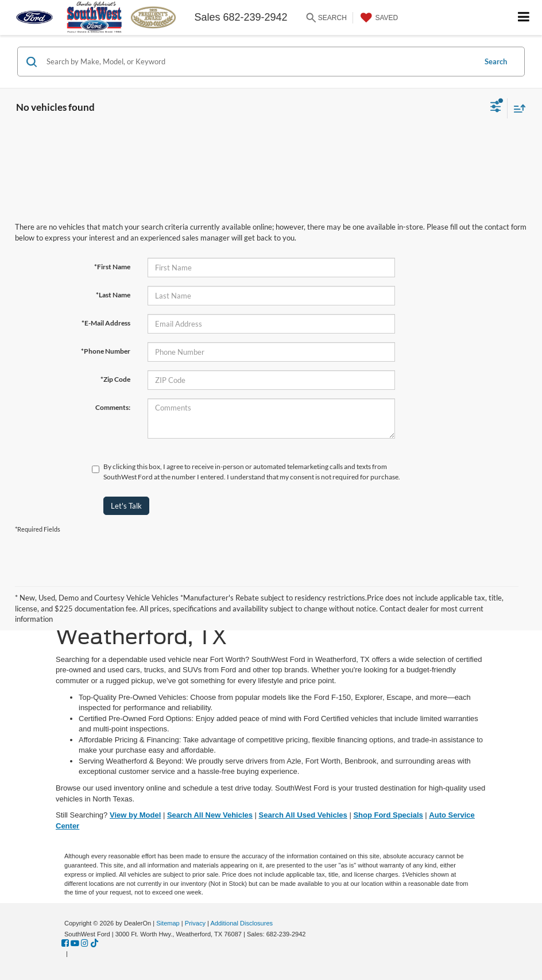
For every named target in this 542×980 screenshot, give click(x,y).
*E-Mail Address (106, 323)
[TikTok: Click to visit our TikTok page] (94, 943)
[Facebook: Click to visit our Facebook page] (65, 943)
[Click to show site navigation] (524, 18)
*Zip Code (115, 379)
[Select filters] (496, 108)
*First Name (112, 267)
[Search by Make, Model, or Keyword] (259, 61)
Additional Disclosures (241, 923)
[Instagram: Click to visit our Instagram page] (85, 943)
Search (496, 61)
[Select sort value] (517, 108)
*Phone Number (106, 351)
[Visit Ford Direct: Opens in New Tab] (73, 954)
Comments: (113, 407)
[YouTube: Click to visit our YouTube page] (75, 943)
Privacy (195, 923)
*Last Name (113, 295)
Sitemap (168, 923)
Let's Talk (126, 506)
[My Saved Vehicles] (378, 18)
